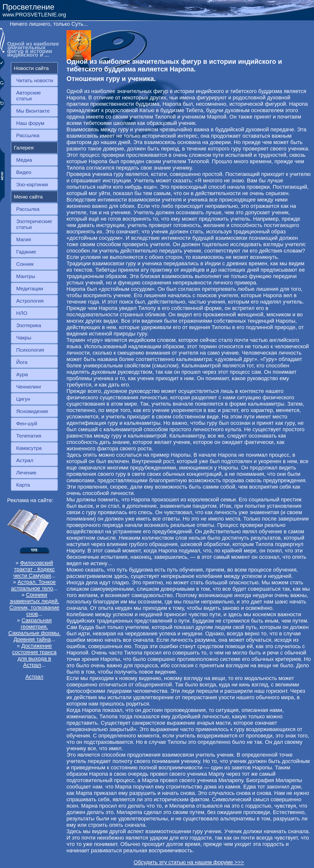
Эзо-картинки (32, 184)
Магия (24, 239)
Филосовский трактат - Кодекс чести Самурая (34, 569)
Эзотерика (29, 325)
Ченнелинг (29, 387)
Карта (23, 485)
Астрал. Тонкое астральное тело (33, 585)
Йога (22, 362)
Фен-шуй (27, 423)
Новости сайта (31, 68)
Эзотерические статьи (34, 224)
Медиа (24, 160)
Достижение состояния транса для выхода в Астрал (34, 655)
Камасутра (29, 448)
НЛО (22, 313)
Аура (22, 374)
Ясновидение (32, 411)
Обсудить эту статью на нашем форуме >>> (189, 862)
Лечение (26, 473)
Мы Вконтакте (33, 111)
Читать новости (35, 80)
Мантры (26, 276)
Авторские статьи (29, 96)
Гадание (26, 252)
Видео (24, 172)
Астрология (30, 301)
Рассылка (28, 135)
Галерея (24, 148)
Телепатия (29, 436)
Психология (30, 350)
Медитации (30, 288)
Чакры (24, 338)
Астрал (25, 460)
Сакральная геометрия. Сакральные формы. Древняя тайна (34, 630)
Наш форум (30, 123)
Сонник (25, 264)
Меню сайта (28, 197)
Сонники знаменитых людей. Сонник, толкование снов (34, 604)
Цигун (23, 399)
